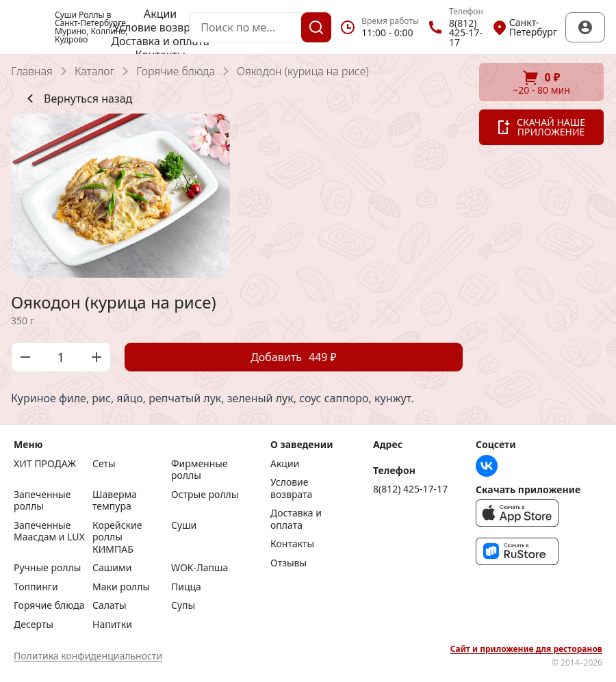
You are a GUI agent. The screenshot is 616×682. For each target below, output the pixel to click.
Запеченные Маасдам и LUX (49, 532)
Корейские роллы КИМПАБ (117, 537)
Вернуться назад (77, 99)
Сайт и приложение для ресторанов (526, 649)
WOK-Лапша (200, 568)
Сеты (104, 464)
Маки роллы (121, 587)
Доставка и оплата (160, 41)
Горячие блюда (176, 71)
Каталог (94, 71)
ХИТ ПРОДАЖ (45, 464)
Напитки (112, 625)
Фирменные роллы (200, 470)
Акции (160, 14)
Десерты (34, 625)
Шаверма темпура (115, 500)
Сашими (112, 568)
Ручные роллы (47, 568)
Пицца (186, 587)
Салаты (110, 605)
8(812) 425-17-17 (410, 489)
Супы (183, 605)
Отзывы (288, 563)
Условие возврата (160, 27)
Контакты (292, 544)
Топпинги (36, 587)
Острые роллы (205, 495)
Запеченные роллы (42, 500)
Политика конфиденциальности (88, 656)
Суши (184, 525)
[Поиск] (316, 27)
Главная (32, 71)
